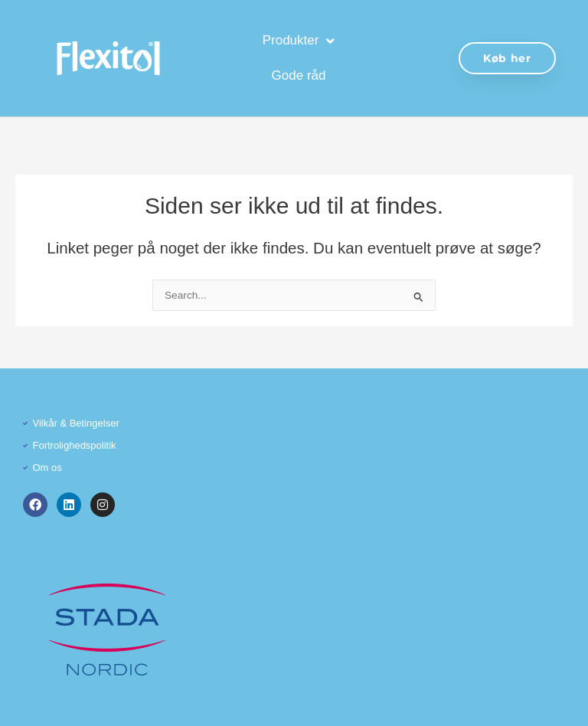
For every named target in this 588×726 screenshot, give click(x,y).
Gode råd (299, 75)
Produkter (299, 41)
